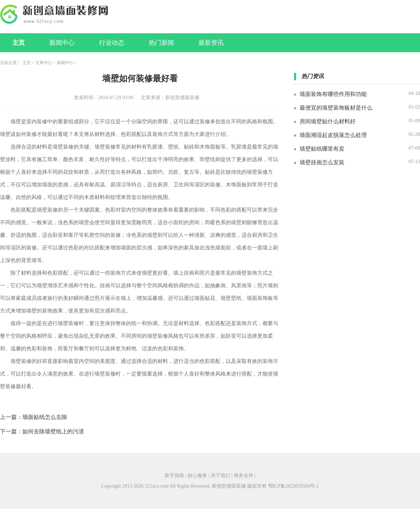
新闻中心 (62, 43)
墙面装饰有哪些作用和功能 (333, 94)
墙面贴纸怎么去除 (45, 417)
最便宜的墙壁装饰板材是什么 (336, 108)
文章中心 (44, 63)
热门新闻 (161, 43)
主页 (19, 43)
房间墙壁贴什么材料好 (328, 121)
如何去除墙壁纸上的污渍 (53, 431)
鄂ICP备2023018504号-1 (293, 486)
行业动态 (112, 43)
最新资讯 (211, 43)
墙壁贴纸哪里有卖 (322, 149)
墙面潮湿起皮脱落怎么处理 (333, 135)
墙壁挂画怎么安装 (322, 162)
